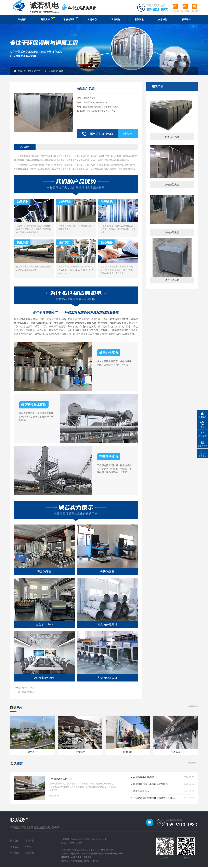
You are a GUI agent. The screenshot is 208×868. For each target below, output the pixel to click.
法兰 (47, 72)
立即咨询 (128, 134)
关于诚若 (163, 20)
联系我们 (29, 854)
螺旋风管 (48, 19)
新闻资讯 (139, 20)
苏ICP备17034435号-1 (81, 862)
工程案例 (116, 20)
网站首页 (22, 20)
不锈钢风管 (70, 19)
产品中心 (92, 20)
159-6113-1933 (157, 9)
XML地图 (96, 862)
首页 (30, 72)
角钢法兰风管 (57, 72)
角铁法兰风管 (28, 688)
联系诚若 (186, 20)
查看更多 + (193, 707)
